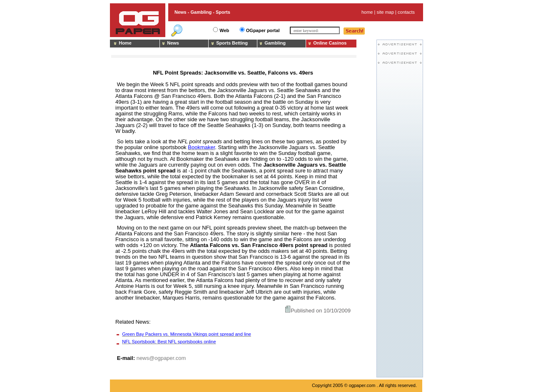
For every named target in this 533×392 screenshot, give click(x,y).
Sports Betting (232, 43)
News (173, 43)
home (367, 12)
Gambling (275, 43)
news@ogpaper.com (161, 358)
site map (385, 12)
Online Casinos (330, 43)
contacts (406, 12)
